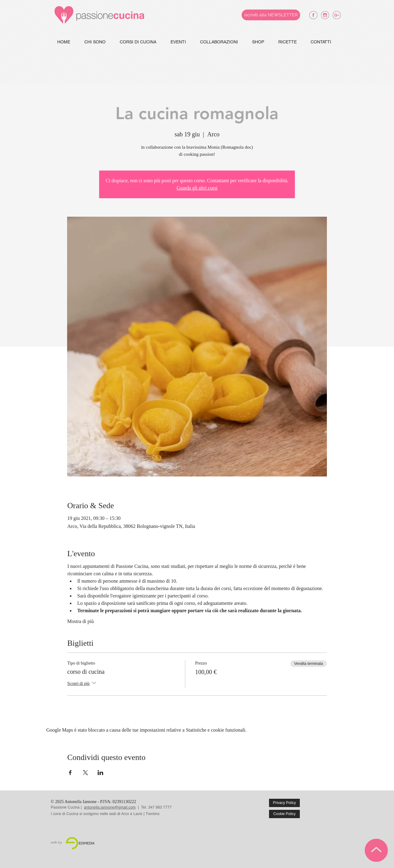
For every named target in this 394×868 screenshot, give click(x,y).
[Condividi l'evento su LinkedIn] (101, 773)
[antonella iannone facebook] (313, 15)
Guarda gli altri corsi (197, 188)
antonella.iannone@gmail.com (110, 807)
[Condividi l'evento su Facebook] (70, 773)
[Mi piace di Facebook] (330, 807)
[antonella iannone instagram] (325, 15)
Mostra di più (81, 621)
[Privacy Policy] (284, 803)
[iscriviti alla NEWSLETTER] (271, 15)
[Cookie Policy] (284, 814)
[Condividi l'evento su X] (85, 773)
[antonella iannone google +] (337, 15)
